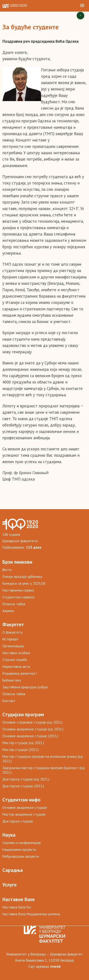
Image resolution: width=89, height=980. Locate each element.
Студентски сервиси (18, 597)
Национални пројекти (19, 850)
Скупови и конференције (22, 843)
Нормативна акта (16, 667)
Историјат (10, 639)
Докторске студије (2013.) (23, 786)
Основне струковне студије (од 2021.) (32, 722)
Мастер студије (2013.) (21, 750)
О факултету (12, 632)
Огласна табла (14, 604)
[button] (82, 6)
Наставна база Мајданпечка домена (31, 914)
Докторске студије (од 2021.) (26, 779)
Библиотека (12, 680)
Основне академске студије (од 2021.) (33, 729)
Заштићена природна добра (25, 687)
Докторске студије (18, 821)
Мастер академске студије (24, 814)
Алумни (8, 611)
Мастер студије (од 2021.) (23, 743)
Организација (13, 646)
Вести (7, 570)
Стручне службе (15, 660)
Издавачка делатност (20, 673)
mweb (56, 966)
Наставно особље (16, 653)
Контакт (9, 701)
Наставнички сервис (18, 590)
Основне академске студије (25, 807)
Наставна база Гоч (17, 907)
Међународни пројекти (21, 856)
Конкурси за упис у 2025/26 (24, 583)
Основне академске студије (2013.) (30, 736)
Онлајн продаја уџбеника (22, 577)
